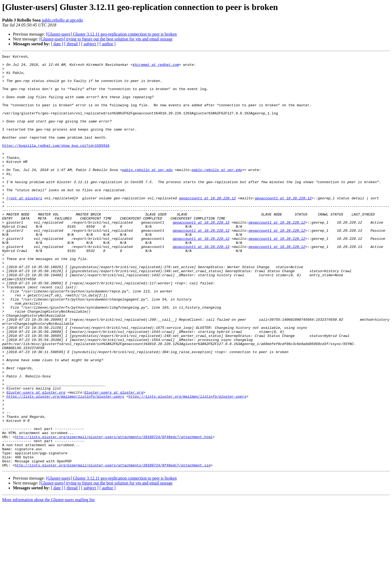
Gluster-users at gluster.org (36, 460)
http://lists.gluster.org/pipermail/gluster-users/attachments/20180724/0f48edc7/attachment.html (114, 514)
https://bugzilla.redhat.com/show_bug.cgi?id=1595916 (56, 164)
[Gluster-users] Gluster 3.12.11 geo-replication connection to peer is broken (111, 34)
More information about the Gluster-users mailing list (48, 582)
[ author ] (108, 44)
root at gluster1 (25, 227)
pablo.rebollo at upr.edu (62, 20)
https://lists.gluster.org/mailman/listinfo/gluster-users (65, 465)
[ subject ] (90, 44)
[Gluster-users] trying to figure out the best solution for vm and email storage (106, 39)
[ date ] (57, 44)
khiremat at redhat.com (156, 67)
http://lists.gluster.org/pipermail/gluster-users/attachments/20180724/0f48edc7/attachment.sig (113, 548)
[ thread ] (72, 44)
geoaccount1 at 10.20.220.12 (207, 227)
